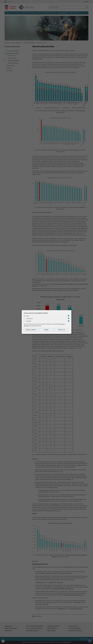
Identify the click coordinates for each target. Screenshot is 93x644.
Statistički (29, 321)
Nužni (28, 316)
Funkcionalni (30, 319)
